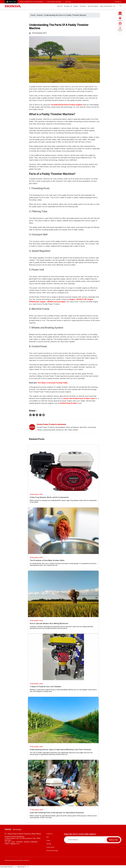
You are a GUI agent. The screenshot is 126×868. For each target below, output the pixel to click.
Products (67, 6)
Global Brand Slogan (52, 851)
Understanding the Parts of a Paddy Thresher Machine (65, 15)
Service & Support (93, 6)
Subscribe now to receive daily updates (80, 834)
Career (48, 840)
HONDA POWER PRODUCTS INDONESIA (31, 2)
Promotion (83, 6)
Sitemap (49, 844)
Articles (40, 15)
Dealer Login (12, 2)
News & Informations (106, 6)
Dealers (76, 6)
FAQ (47, 837)
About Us (60, 6)
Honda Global (50, 847)
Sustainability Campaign (54, 2)
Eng (70, 2)
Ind (66, 2)
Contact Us (118, 2)
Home (33, 15)
